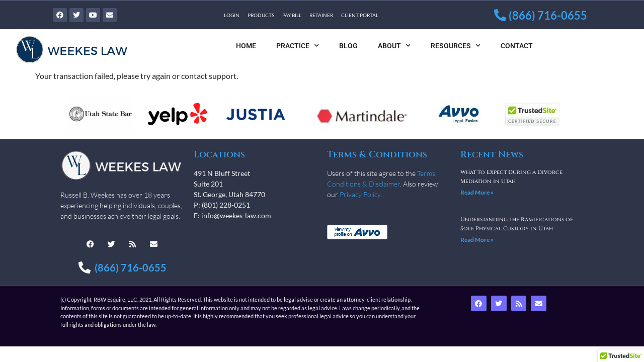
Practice (298, 46)
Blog (348, 46)
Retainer (321, 15)
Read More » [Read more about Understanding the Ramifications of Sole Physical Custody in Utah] (477, 240)
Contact (517, 46)
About (394, 46)
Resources (456, 46)
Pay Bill (292, 15)
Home (246, 46)
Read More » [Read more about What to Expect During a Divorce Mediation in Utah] (477, 192)
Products (261, 15)
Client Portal (360, 15)
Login (232, 15)
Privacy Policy (360, 194)
